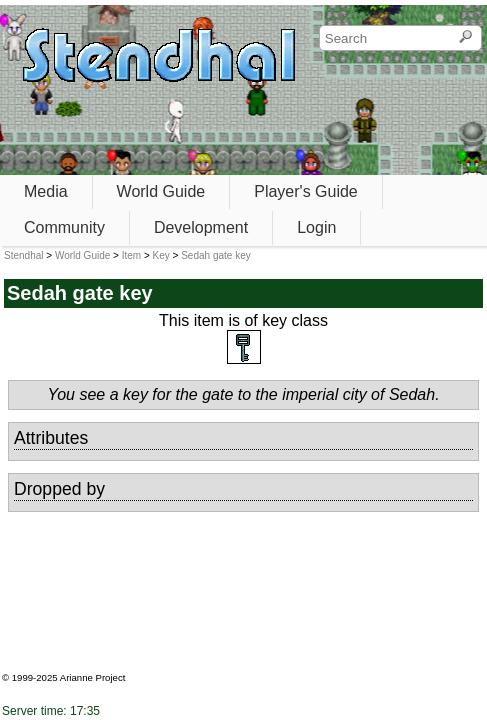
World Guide (161, 191)
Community (64, 227)
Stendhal (23, 255)
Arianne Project (93, 677)
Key (161, 255)
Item (131, 255)
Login (316, 227)
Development (201, 227)
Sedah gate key (216, 255)
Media (46, 191)
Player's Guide (306, 191)
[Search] (465, 38)
